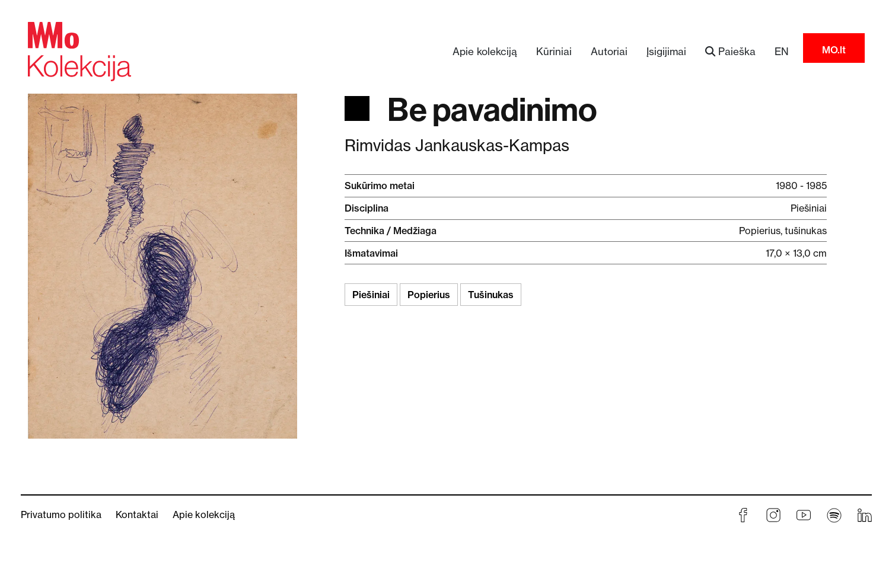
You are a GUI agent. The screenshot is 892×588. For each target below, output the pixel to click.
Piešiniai (371, 295)
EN (782, 51)
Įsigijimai (666, 51)
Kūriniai (554, 51)
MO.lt (834, 50)
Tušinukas (491, 295)
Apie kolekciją (485, 51)
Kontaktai (137, 514)
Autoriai (609, 51)
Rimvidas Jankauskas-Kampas (457, 146)
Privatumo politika (61, 514)
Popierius (429, 295)
